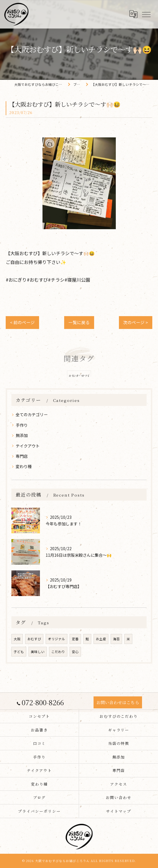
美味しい (38, 652)
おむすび (34, 639)
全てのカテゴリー (32, 414)
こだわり (58, 652)
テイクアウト (28, 446)
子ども (19, 652)
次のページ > (136, 322)
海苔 (116, 639)
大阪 (17, 639)
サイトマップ (119, 811)
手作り (22, 425)
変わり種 (24, 466)
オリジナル (56, 639)
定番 (75, 639)
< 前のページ (22, 322)
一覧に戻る (79, 322)
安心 (75, 652)
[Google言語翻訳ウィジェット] (133, 14)
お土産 (101, 639)
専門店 (22, 456)
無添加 (22, 435)
